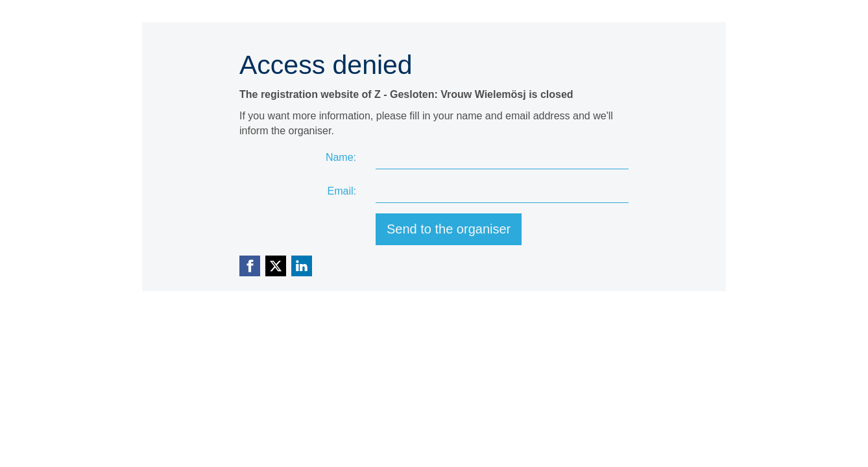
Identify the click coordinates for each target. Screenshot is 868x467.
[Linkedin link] (302, 266)
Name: (341, 157)
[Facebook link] (250, 266)
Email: (342, 191)
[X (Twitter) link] (276, 266)
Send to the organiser (449, 229)
